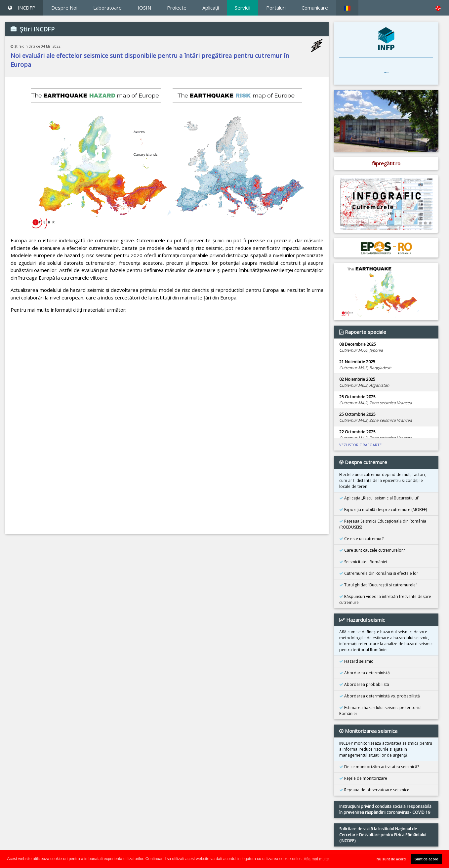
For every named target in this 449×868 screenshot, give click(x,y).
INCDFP (22, 8)
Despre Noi (64, 8)
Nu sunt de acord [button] (391, 859)
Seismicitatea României (363, 562)
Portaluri (276, 8)
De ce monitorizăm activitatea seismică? (379, 767)
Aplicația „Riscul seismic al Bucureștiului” (379, 498)
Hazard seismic (356, 661)
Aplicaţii (211, 8)
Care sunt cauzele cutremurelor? (372, 550)
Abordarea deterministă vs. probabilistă (380, 696)
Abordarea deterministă (365, 673)
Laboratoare (107, 8)
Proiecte (177, 8)
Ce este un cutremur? (361, 539)
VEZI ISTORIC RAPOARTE (360, 445)
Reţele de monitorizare (363, 778)
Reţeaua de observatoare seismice (374, 790)
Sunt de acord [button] (427, 859)
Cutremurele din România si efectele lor (379, 573)
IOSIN (144, 8)
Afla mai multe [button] (316, 859)
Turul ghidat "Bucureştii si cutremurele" (378, 585)
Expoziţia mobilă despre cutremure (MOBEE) (383, 510)
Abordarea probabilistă (364, 684)
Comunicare (315, 8)
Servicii (243, 8)
